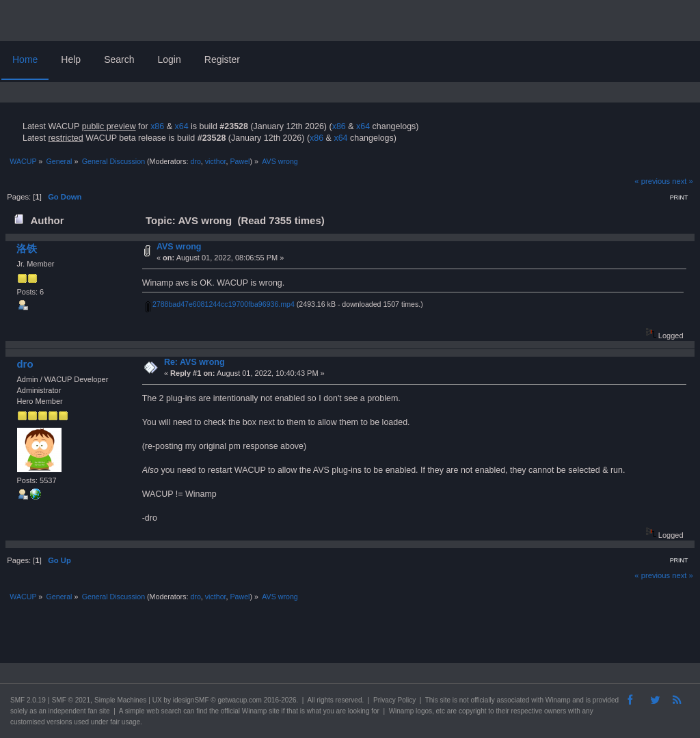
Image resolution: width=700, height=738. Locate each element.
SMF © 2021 (71, 700)
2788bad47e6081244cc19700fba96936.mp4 (220, 304)
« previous (652, 181)
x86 (157, 126)
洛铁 (27, 248)
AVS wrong (179, 247)
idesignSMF (191, 700)
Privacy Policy (394, 700)
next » (683, 181)
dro (195, 161)
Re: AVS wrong (194, 362)
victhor (216, 161)
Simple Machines (120, 700)
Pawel (240, 161)
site (445, 700)
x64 (181, 126)
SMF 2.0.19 (28, 700)
